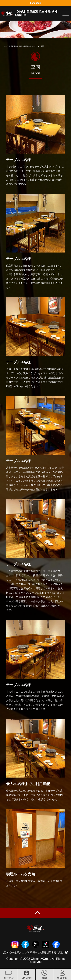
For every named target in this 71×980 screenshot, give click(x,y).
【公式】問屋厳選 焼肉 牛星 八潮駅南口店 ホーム (20, 46)
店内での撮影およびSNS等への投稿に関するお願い (36, 952)
